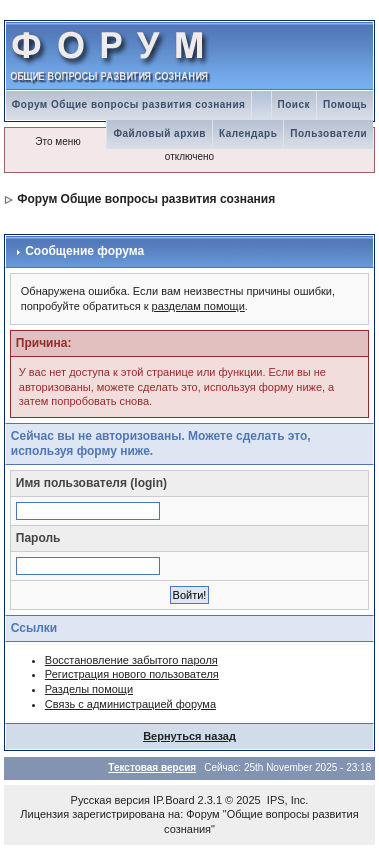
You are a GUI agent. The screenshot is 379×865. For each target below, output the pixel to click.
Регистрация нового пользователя (132, 674)
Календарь (248, 133)
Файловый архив (159, 133)
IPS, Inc (286, 800)
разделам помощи (198, 306)
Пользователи (328, 133)
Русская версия (110, 800)
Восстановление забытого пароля (131, 660)
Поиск (294, 104)
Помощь (345, 104)
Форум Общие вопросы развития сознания (129, 104)
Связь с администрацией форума (130, 704)
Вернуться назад (189, 736)
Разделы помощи (89, 689)
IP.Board (173, 800)
